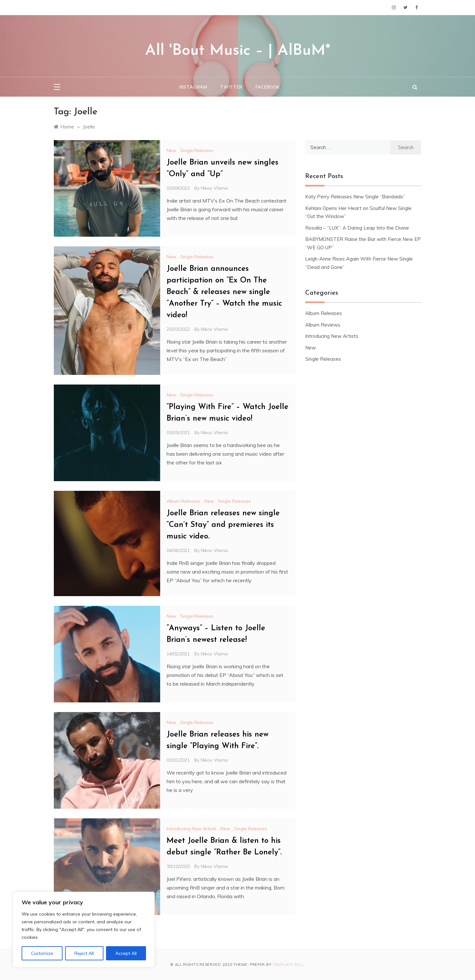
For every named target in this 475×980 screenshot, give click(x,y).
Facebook (268, 87)
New (171, 150)
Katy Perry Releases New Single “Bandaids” (355, 197)
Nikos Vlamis (214, 188)
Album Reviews (323, 325)
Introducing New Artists (192, 829)
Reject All (84, 953)
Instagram (193, 87)
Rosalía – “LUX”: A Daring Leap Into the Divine (357, 228)
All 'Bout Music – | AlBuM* (238, 51)
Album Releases (184, 501)
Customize (42, 953)
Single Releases (197, 150)
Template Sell (288, 965)
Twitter (231, 87)
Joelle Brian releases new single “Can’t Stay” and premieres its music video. (223, 525)
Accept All (126, 953)
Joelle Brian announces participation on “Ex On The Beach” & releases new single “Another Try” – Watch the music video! (224, 292)
